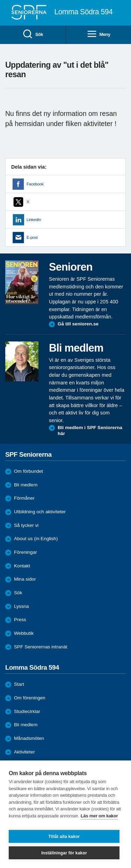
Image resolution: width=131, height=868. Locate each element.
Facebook (35, 184)
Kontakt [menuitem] (22, 566)
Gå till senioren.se (78, 324)
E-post (32, 237)
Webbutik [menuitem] (24, 633)
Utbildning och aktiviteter (40, 512)
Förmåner (24, 498)
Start (19, 684)
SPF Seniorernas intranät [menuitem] (41, 647)
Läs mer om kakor (99, 816)
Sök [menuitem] (33, 34)
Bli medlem (26, 485)
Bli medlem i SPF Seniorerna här (90, 431)
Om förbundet (28, 471)
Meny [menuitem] (99, 34)
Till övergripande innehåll (0, 0)
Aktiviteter (24, 752)
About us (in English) (36, 539)
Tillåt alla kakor (64, 837)
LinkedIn (34, 220)
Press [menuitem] (20, 620)
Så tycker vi (26, 525)
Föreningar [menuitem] (26, 552)
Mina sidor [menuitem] (25, 579)
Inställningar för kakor (64, 853)
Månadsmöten (29, 738)
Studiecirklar (27, 711)
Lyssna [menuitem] (21, 606)
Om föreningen (30, 698)
